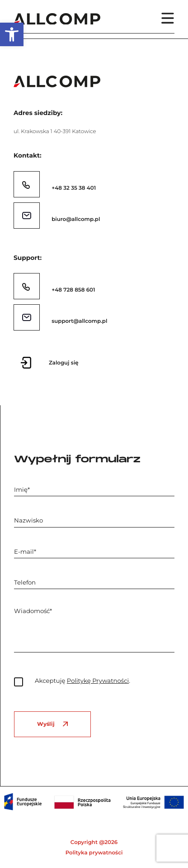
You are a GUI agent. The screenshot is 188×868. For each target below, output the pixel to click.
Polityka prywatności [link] (94, 853)
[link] (12, 34)
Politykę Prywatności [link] (98, 681)
